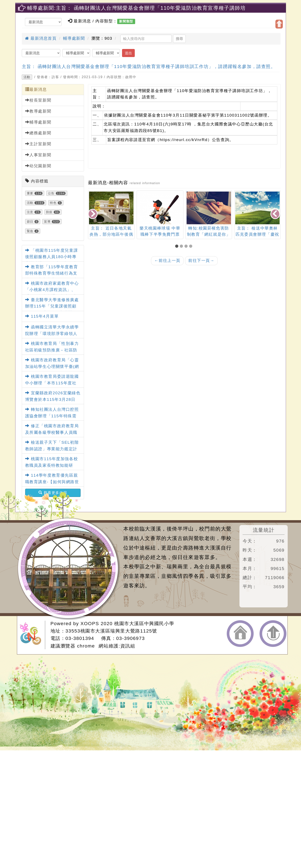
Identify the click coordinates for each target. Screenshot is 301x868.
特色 (53, 203)
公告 (51, 193)
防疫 (49, 212)
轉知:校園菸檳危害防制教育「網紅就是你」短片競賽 (209, 234)
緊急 (30, 231)
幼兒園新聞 (38, 166)
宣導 (47, 222)
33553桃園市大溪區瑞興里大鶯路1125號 (111, 631)
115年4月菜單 (42, 316)
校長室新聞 (38, 100)
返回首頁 (240, 634)
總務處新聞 (38, 133)
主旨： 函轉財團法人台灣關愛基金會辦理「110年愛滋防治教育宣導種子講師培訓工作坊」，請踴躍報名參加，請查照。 (149, 66)
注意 (30, 212)
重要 (30, 193)
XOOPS (90, 624)
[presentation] (93, 214)
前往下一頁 (201, 261)
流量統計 (264, 530)
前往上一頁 (167, 261)
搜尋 (179, 39)
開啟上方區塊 (279, 24)
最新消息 (36, 89)
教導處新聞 (38, 111)
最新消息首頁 (41, 38)
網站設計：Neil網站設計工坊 (32, 635)
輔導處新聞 (74, 38)
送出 (128, 53)
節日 (30, 222)
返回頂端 (273, 634)
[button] (177, 247)
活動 (27, 77)
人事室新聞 (38, 155)
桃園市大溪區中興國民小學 (144, 624)
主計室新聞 (38, 144)
